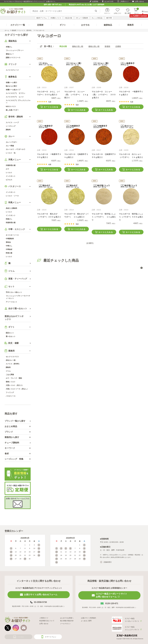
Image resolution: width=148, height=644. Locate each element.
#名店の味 (68, 18)
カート (136, 11)
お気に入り (118, 13)
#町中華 (109, 18)
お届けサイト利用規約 (88, 618)
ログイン (107, 13)
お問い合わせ (139, 1)
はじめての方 (109, 1)
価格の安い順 (78, 46)
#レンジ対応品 (97, 18)
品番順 (118, 46)
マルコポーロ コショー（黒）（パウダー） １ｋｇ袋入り (76, 95)
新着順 (107, 46)
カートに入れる (51, 107)
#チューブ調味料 (82, 18)
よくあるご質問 (86, 621)
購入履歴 (128, 13)
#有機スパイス (56, 18)
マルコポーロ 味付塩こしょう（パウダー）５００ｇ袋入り (131, 217)
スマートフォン (51, 637)
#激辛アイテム (42, 18)
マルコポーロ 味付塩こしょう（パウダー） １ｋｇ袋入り (104, 217)
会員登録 (95, 1)
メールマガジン (65, 624)
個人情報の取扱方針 (67, 621)
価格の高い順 (94, 46)
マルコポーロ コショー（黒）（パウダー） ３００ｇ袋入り (104, 95)
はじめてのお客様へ (67, 618)
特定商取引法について (47, 621)
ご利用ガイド (124, 1)
